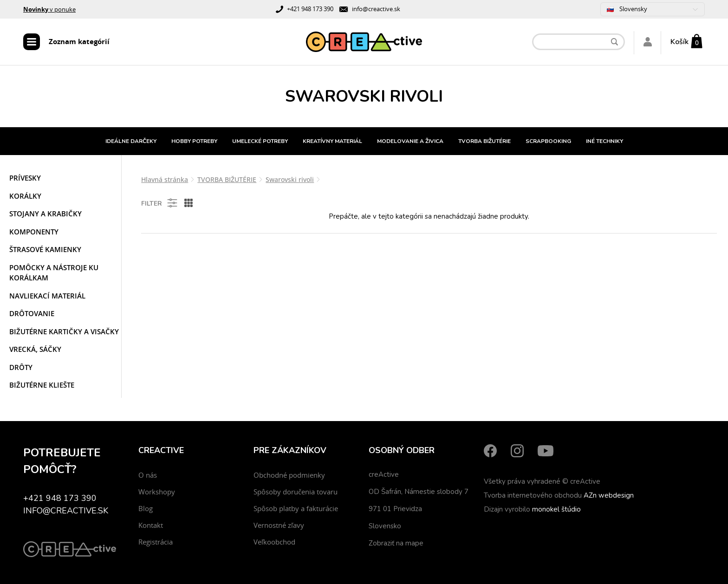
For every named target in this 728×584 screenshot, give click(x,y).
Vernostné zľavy (279, 525)
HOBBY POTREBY (194, 141)
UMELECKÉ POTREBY (260, 141)
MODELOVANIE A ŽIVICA (410, 141)
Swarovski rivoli (290, 179)
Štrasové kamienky (45, 249)
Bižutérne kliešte (42, 385)
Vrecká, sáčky (35, 349)
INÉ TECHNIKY (604, 141)
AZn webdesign (609, 495)
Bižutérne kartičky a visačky (64, 331)
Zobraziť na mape (396, 543)
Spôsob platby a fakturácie (296, 508)
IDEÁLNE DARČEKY (131, 141)
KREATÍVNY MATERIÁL (332, 141)
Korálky (25, 196)
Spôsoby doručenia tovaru (296, 492)
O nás (148, 475)
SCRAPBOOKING (548, 141)
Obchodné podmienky (289, 475)
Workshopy (157, 492)
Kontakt (151, 525)
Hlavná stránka (165, 179)
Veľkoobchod (274, 542)
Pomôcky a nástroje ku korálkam (54, 273)
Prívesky (25, 178)
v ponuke (49, 9)
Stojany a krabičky (45, 214)
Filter (160, 203)
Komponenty (34, 232)
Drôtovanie (32, 313)
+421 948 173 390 (310, 9)
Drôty (21, 367)
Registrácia (156, 542)
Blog (146, 508)
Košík (679, 42)
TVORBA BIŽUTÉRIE (484, 141)
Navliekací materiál (47, 296)
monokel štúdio (556, 509)
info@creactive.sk (376, 9)
